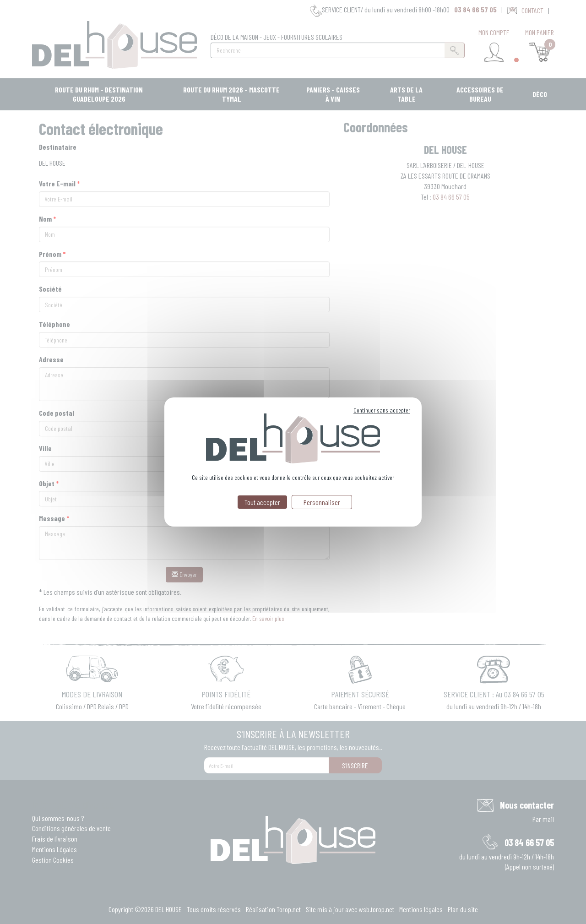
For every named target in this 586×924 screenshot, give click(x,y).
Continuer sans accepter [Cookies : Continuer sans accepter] (382, 410)
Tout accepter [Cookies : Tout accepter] (262, 502)
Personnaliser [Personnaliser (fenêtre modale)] (322, 502)
